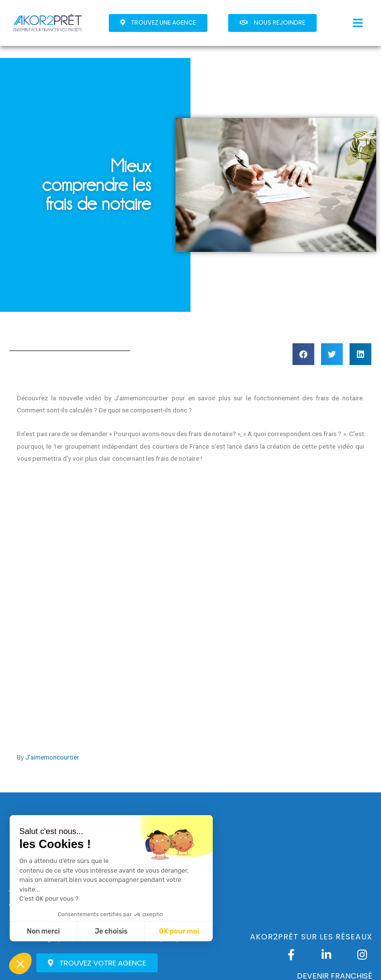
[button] (158, 23)
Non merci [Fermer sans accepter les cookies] (43, 931)
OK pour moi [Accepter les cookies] (179, 931)
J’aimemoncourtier (52, 757)
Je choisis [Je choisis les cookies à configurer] (111, 931)
